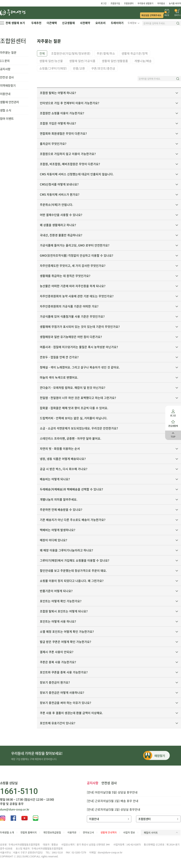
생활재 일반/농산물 (51, 61)
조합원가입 (115, 3)
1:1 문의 (5, 61)
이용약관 (72, 832)
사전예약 (85, 23)
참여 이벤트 (7, 119)
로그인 (104, 3)
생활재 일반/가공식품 (82, 61)
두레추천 (36, 23)
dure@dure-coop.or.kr (15, 809)
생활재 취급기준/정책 (135, 53)
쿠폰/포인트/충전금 (103, 68)
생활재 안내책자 (109, 832)
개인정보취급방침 (52, 832)
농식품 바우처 (175, 3)
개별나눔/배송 (143, 61)
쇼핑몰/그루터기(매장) (53, 68)
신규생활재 (68, 23)
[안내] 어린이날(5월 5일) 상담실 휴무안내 (112, 792)
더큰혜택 (52, 23)
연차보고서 (88, 832)
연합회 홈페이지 (29, 832)
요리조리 (101, 23)
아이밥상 (161, 3)
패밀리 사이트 (161, 833)
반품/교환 (79, 68)
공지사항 (5, 69)
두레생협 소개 (7, 832)
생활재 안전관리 (10, 102)
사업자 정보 (129, 832)
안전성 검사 (7, 77)
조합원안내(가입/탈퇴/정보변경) (71, 53)
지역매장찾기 (8, 86)
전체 (42, 53)
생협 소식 (6, 110)
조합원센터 (129, 3)
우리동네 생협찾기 (145, 3)
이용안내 (5, 94)
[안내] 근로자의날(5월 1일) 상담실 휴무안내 (114, 809)
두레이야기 (117, 23)
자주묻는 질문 (8, 52)
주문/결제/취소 (106, 53)
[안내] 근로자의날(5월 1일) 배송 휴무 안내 (113, 801)
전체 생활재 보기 (12, 23)
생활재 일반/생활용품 (115, 61)
